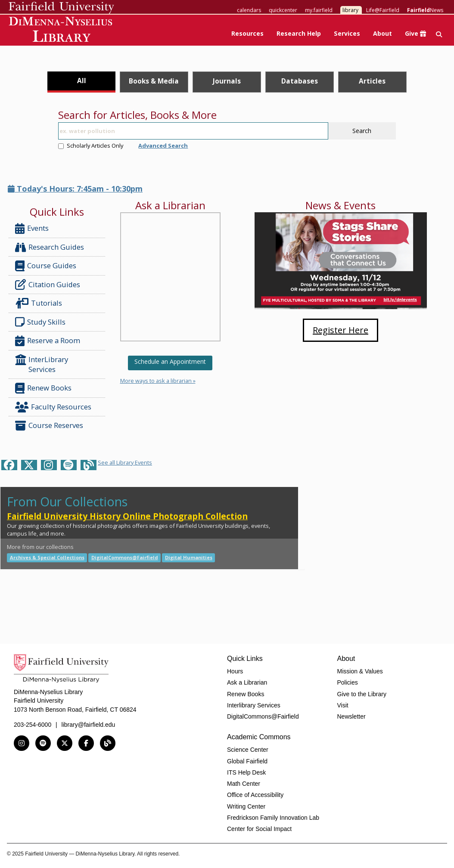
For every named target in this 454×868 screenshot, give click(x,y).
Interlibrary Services (254, 705)
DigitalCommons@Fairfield (125, 557)
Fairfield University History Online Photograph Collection (127, 516)
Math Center (244, 784)
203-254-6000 (33, 725)
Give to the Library (362, 694)
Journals (227, 81)
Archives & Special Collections (47, 557)
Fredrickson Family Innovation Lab (273, 818)
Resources (247, 33)
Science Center (248, 750)
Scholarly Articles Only (91, 146)
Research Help (299, 33)
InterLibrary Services (42, 364)
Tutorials (40, 303)
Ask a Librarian (247, 682)
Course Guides (46, 266)
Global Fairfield (247, 761)
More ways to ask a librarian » (158, 381)
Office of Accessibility (255, 795)
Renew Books (43, 388)
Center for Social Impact (259, 829)
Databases (300, 81)
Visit (343, 705)
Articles (372, 81)
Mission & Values (360, 671)
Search (362, 131)
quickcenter (283, 10)
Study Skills (42, 322)
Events (32, 228)
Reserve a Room (48, 341)
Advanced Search (163, 146)
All (82, 81)
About (382, 33)
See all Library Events (125, 462)
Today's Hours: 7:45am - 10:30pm (75, 189)
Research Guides (50, 247)
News (425, 10)
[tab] (81, 82)
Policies (348, 682)
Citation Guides (48, 285)
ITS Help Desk (246, 772)
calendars (249, 10)
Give (415, 33)
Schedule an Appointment (170, 361)
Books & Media (154, 81)
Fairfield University (61, 8)
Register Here (340, 330)
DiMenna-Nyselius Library (61, 31)
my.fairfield (319, 10)
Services (347, 33)
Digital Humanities (189, 557)
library (350, 10)
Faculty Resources (53, 407)
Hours (235, 671)
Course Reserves (49, 426)
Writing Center (246, 806)
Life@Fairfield (383, 10)
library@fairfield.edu (89, 725)
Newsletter (351, 716)
